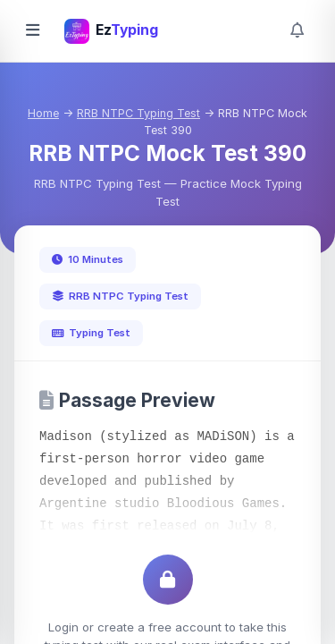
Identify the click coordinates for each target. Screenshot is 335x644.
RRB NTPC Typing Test (138, 113)
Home (43, 113)
